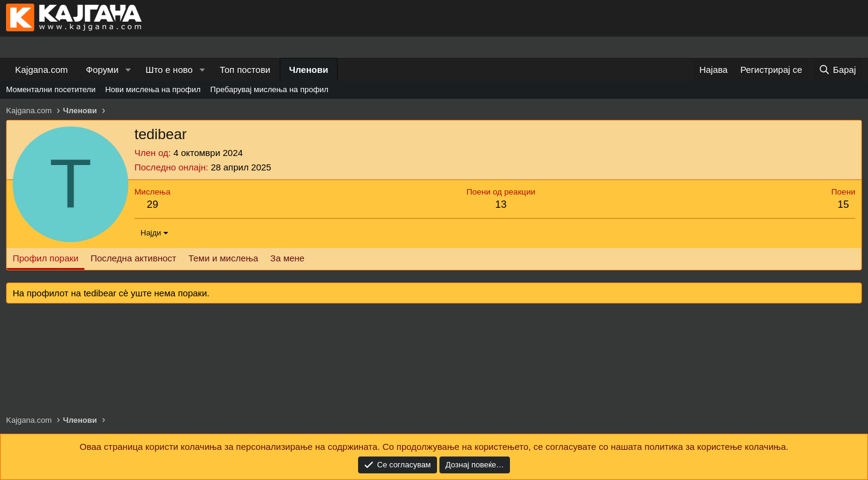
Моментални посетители (51, 89)
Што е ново (169, 70)
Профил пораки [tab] (46, 258)
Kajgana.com (42, 70)
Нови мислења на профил (153, 89)
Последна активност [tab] (133, 258)
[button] (128, 70)
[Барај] (837, 70)
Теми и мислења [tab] (223, 258)
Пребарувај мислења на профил (269, 89)
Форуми (102, 70)
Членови (309, 70)
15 (844, 204)
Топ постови (245, 70)
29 (152, 204)
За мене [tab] (287, 258)
